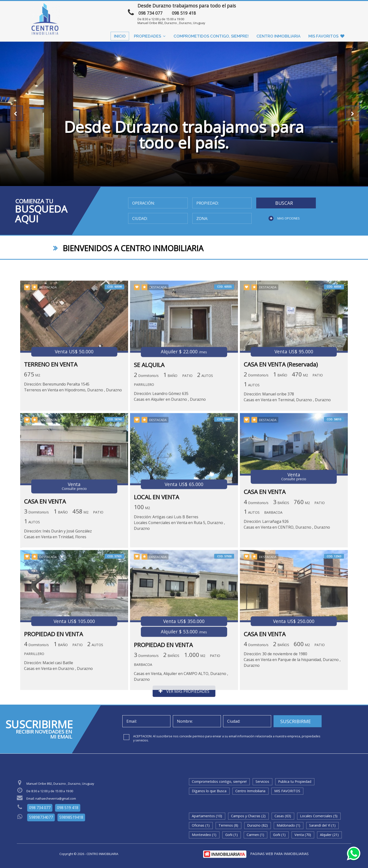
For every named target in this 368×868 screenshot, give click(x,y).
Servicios (262, 781)
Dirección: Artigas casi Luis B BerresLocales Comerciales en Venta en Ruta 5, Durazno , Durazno (179, 590)
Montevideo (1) (204, 835)
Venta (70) (303, 835)
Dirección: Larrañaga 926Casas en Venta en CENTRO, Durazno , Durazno (287, 591)
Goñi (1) (231, 835)
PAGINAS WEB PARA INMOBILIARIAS (279, 854)
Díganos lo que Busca (209, 791)
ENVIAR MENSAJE (291, 8)
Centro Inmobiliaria (278, 36)
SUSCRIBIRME (296, 721)
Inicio (120, 36)
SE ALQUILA (149, 430)
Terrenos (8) (228, 825)
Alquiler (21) (329, 835)
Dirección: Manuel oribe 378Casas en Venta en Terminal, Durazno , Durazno (287, 462)
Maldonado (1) (288, 825)
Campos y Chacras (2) (248, 816)
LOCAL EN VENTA (156, 564)
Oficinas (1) (201, 825)
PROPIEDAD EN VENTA (53, 704)
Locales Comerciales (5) (319, 816)
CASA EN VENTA (45, 568)
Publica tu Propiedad (295, 781)
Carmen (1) (255, 835)
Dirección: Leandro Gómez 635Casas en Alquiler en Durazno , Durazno (170, 461)
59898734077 (41, 817)
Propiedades (150, 36)
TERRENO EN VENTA (51, 429)
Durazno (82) (257, 825)
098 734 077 (150, 13)
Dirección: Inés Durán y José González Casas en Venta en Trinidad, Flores (58, 601)
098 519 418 (184, 13)
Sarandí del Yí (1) (322, 825)
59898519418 (71, 817)
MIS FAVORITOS (326, 36)
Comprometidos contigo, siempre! (211, 36)
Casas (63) (283, 816)
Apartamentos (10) (207, 816)
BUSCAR (284, 203)
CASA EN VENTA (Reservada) (281, 429)
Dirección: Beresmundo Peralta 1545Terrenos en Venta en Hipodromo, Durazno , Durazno (73, 452)
